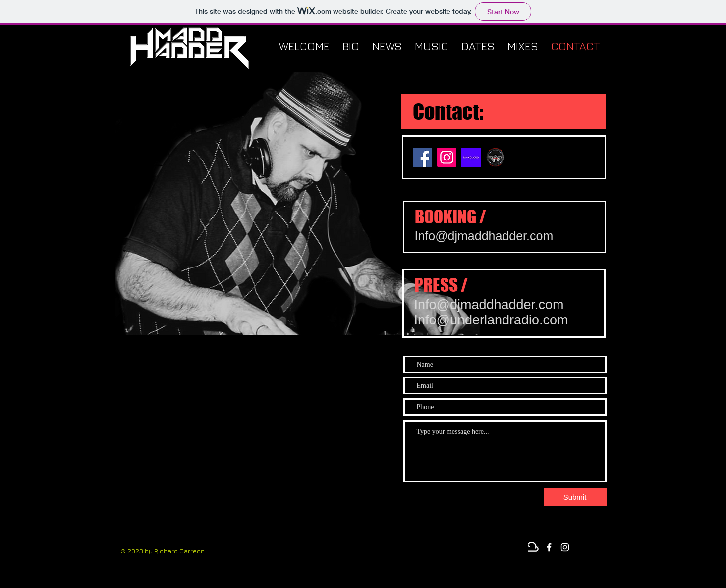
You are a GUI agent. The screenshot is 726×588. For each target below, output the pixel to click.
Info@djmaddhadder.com (484, 236)
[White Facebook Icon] (549, 547)
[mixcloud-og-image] (471, 157)
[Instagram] (447, 157)
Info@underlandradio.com (491, 320)
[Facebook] (422, 157)
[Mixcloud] (533, 547)
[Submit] (575, 497)
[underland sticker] (495, 157)
